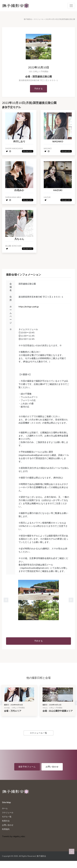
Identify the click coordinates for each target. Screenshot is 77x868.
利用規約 (6, 830)
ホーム (5, 809)
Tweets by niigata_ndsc (14, 837)
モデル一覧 (7, 817)
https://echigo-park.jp (29, 307)
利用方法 (6, 822)
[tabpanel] (38, 601)
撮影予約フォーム (27, 767)
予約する (38, 89)
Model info (27, 151)
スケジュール (8, 813)
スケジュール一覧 (38, 734)
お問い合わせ (52, 767)
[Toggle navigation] (71, 6)
